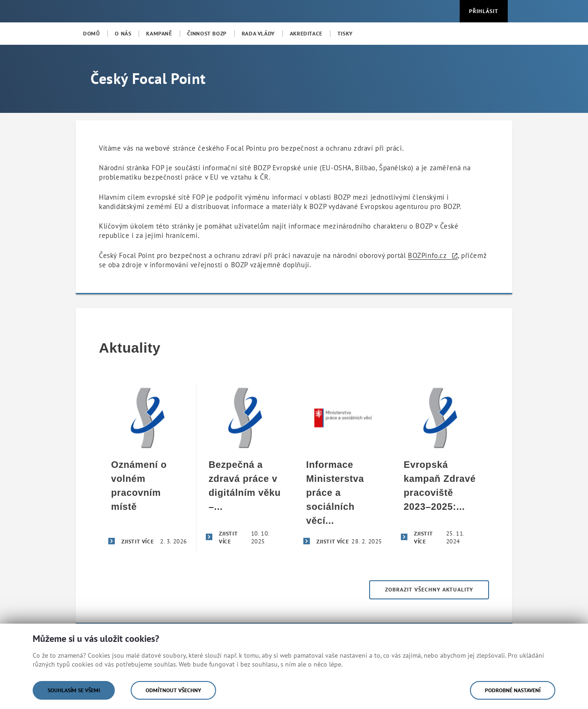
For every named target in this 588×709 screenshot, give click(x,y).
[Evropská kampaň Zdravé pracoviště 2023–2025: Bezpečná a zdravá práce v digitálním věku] (440, 469)
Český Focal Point (148, 78)
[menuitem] (91, 34)
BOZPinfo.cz (427, 255)
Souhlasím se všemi (74, 690)
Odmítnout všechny (173, 690)
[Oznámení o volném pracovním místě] (148, 469)
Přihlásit (484, 11)
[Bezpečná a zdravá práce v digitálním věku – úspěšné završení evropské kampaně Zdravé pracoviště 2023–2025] (245, 469)
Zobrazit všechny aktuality (429, 589)
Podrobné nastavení (513, 690)
